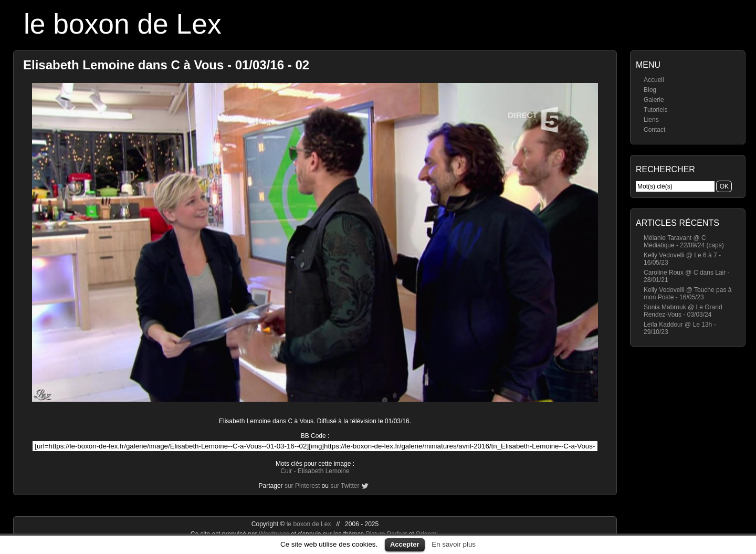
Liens (651, 120)
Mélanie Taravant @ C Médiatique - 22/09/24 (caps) (684, 242)
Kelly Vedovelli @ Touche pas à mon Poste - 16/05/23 (687, 294)
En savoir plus (454, 544)
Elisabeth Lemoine (324, 471)
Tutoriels (656, 110)
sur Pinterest (302, 486)
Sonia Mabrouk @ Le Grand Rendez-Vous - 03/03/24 (683, 311)
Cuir (286, 471)
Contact (654, 130)
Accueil (654, 80)
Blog (650, 90)
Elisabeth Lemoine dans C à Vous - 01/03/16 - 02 (166, 65)
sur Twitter (345, 486)
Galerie (654, 100)
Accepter (405, 544)
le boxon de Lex (123, 24)
